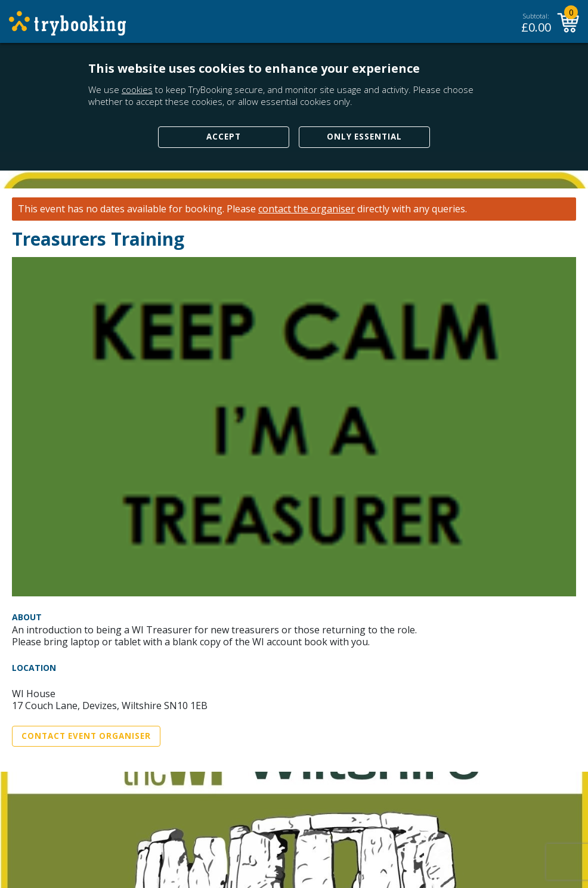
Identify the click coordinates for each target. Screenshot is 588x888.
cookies (137, 89)
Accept (224, 137)
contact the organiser (307, 209)
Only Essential (364, 137)
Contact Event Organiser (86, 736)
